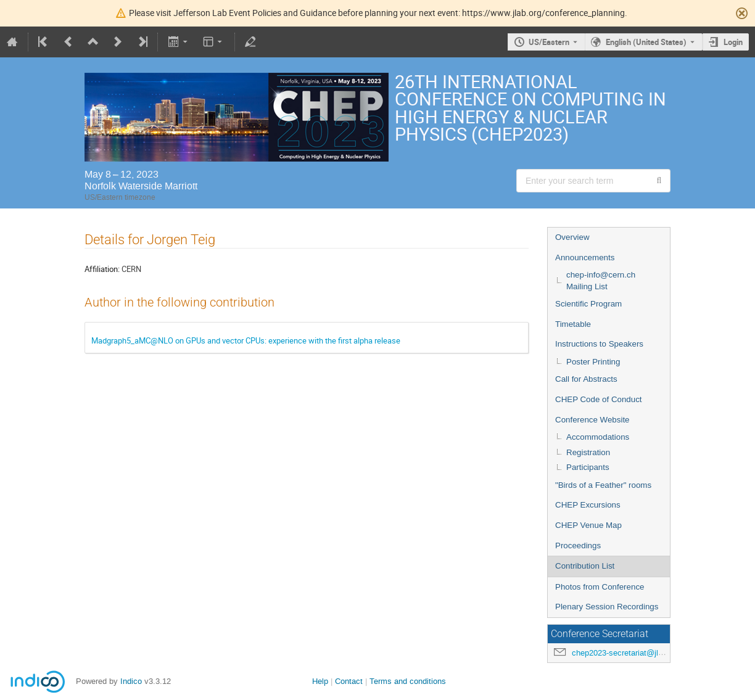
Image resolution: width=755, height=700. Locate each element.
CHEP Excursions (588, 505)
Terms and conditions (408, 681)
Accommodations (598, 437)
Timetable (573, 324)
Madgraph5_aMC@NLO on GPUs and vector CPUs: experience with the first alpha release (246, 340)
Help (320, 681)
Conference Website (592, 420)
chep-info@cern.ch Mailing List (601, 281)
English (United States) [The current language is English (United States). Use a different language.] (646, 42)
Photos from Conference (600, 587)
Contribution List (585, 566)
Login (733, 42)
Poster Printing (593, 362)
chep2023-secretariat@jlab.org (626, 653)
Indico (131, 681)
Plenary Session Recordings (607, 607)
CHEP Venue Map (588, 525)
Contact (349, 681)
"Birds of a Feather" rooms (603, 485)
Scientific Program (588, 304)
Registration (588, 452)
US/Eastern (549, 42)
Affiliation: (102, 269)
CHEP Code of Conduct (599, 399)
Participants (588, 467)
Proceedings (578, 546)
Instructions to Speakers (599, 344)
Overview (572, 237)
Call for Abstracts (586, 379)
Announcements (585, 257)
